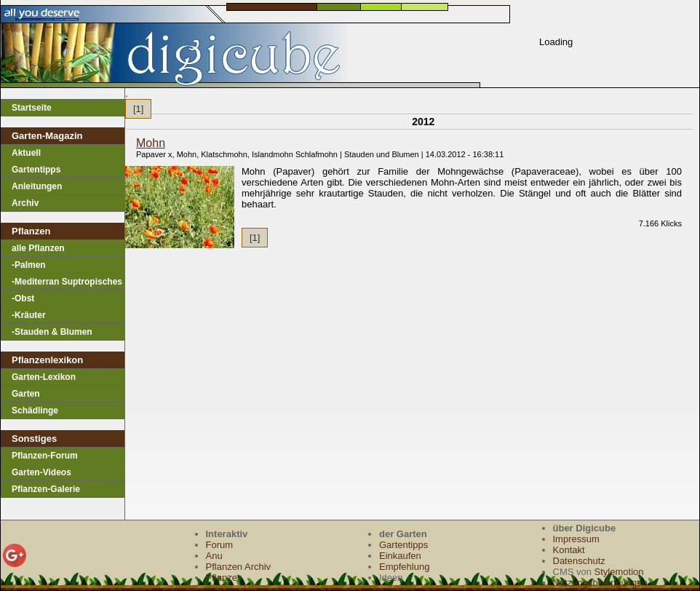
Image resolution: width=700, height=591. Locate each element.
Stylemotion (619, 572)
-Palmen (29, 265)
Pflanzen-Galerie (46, 489)
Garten (26, 394)
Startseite (32, 108)
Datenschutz (579, 561)
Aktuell (26, 153)
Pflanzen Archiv (239, 567)
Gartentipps (36, 170)
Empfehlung (404, 567)
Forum (220, 545)
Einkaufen (400, 556)
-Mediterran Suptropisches (67, 282)
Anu (214, 556)
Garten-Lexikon (44, 377)
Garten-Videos (41, 472)
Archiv (25, 203)
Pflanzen (224, 578)
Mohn (151, 143)
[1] (138, 109)
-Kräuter (29, 315)
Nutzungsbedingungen (600, 583)
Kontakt (569, 550)
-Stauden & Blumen (52, 332)
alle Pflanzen (38, 248)
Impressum (576, 539)
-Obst (23, 298)
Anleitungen (37, 186)
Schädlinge (35, 410)
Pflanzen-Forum (45, 456)
